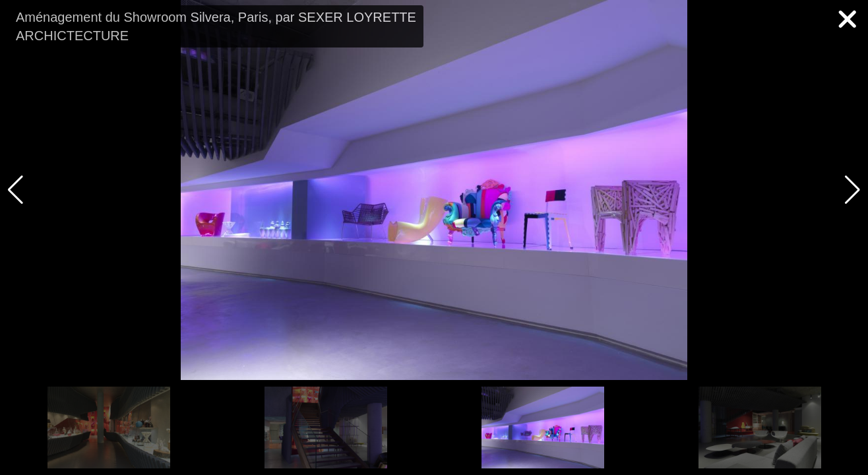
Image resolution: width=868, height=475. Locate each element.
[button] (852, 190)
